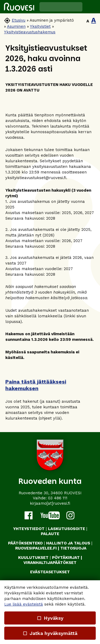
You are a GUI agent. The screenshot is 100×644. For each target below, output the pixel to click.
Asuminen (16, 26)
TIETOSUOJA (73, 548)
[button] (91, 7)
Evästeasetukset (50, 572)
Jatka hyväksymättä (50, 633)
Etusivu (19, 20)
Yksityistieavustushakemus (30, 32)
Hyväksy (50, 618)
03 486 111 (58, 498)
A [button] (88, 21)
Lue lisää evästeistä (24, 604)
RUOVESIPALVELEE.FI (36, 548)
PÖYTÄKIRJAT (66, 558)
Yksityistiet (40, 26)
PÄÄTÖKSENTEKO (25, 543)
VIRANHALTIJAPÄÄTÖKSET (50, 563)
